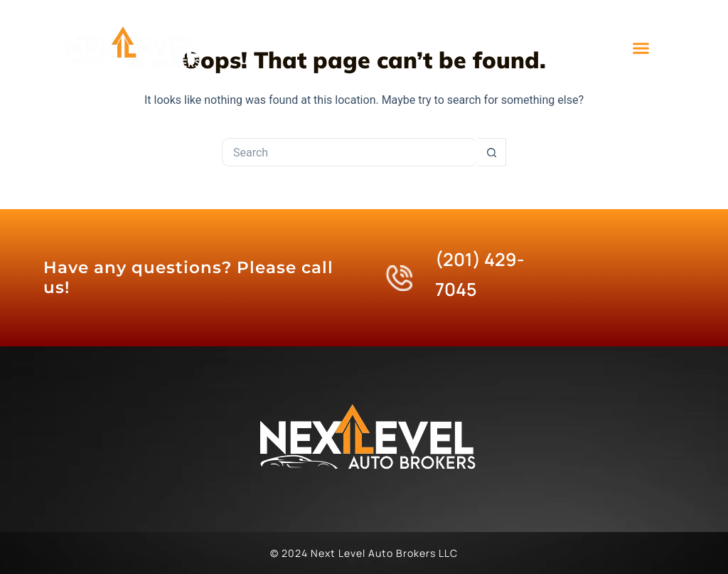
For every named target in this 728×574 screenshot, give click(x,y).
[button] (641, 48)
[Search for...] (350, 152)
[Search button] (492, 152)
